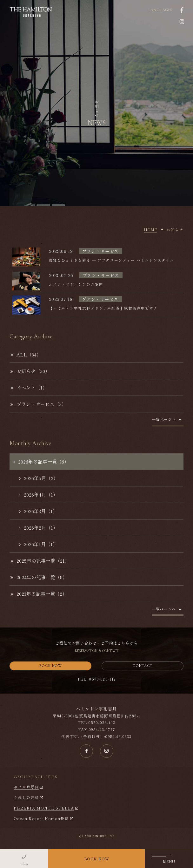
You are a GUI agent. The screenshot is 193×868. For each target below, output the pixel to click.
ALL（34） (26, 354)
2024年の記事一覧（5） (39, 577)
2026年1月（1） (38, 544)
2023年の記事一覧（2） (39, 594)
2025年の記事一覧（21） (40, 561)
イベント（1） (29, 387)
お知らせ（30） (30, 371)
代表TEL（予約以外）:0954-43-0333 (96, 736)
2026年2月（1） (38, 528)
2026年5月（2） (39, 478)
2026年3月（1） (38, 511)
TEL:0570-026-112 (96, 722)
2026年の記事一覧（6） (40, 461)
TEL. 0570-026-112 (97, 679)
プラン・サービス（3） (38, 404)
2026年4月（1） (38, 495)
